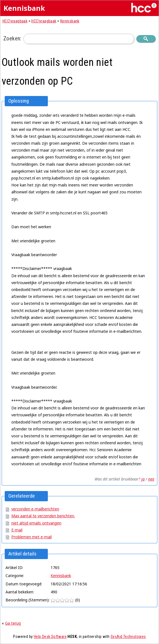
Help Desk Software (50, 637)
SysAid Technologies (128, 637)
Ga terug (13, 623)
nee (151, 479)
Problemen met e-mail (32, 537)
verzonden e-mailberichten (35, 509)
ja (143, 479)
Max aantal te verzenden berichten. (43, 516)
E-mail (17, 530)
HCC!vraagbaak (15, 21)
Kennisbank (70, 21)
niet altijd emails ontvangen (36, 523)
